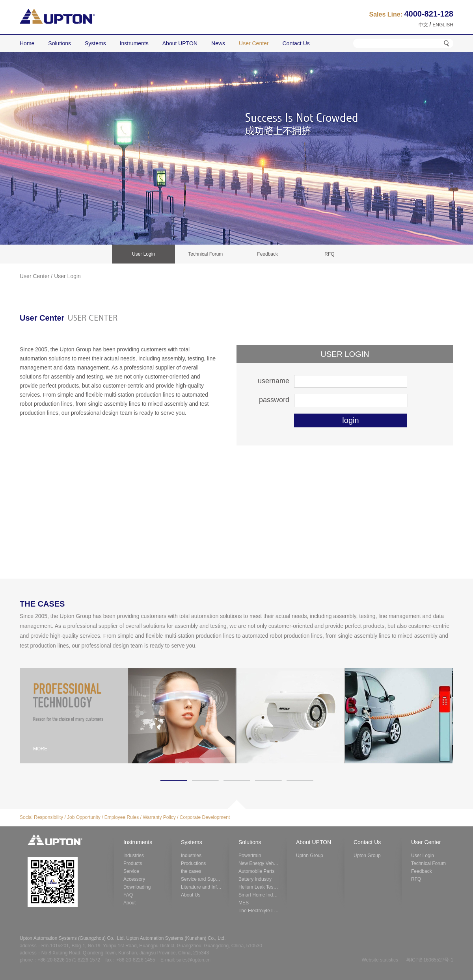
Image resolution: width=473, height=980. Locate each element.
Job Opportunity (84, 817)
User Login (67, 276)
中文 (423, 25)
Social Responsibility (41, 817)
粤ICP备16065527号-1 (430, 960)
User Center (34, 276)
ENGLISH (443, 25)
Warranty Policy (159, 817)
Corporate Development (205, 817)
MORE (40, 749)
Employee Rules (122, 817)
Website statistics (380, 960)
